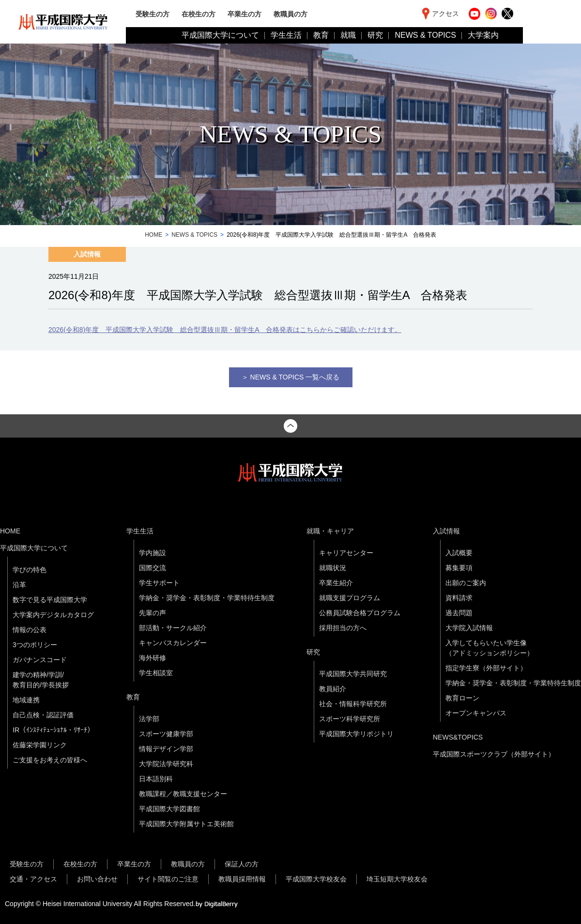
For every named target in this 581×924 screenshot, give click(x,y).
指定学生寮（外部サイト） (486, 668)
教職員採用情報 (242, 879)
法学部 (149, 719)
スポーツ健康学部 (166, 734)
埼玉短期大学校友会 (397, 879)
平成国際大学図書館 (169, 809)
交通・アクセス (33, 879)
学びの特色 (30, 570)
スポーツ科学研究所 (350, 719)
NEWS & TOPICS (425, 35)
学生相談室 (156, 673)
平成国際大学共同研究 (353, 674)
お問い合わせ (97, 879)
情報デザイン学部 (166, 749)
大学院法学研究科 (166, 764)
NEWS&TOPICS (458, 737)
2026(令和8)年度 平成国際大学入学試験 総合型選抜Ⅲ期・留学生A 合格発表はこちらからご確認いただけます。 (225, 330)
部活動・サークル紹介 (173, 628)
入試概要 (459, 553)
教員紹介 (333, 689)
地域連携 (26, 700)
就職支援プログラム (350, 598)
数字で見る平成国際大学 (50, 600)
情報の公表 (30, 630)
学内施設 (153, 553)
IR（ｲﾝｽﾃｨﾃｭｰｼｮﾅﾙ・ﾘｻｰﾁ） (53, 730)
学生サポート (159, 583)
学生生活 (286, 35)
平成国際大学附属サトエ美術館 (186, 824)
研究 (375, 35)
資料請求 (459, 598)
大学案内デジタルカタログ (53, 615)
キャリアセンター (346, 553)
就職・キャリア (330, 531)
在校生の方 (199, 14)
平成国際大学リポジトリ (356, 734)
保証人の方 (242, 864)
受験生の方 (153, 14)
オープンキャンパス (476, 713)
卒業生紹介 (336, 583)
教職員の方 (290, 14)
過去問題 (459, 613)
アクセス (445, 14)
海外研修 (153, 658)
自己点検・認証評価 (43, 715)
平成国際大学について (220, 35)
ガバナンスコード (40, 660)
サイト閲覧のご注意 (168, 879)
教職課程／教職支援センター (183, 794)
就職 (348, 35)
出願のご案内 (466, 583)
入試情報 (446, 531)
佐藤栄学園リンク (40, 745)
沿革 (19, 585)
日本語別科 (156, 779)
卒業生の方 (245, 14)
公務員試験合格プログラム (360, 613)
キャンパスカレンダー (173, 643)
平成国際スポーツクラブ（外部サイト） (494, 754)
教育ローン (462, 698)
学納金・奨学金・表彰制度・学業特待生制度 (207, 598)
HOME (153, 235)
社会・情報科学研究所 (353, 704)
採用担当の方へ (343, 628)
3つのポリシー (35, 645)
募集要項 (459, 568)
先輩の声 (153, 613)
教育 (321, 35)
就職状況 (333, 568)
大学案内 (483, 35)
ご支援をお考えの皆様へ (50, 760)
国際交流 (153, 568)
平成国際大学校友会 (316, 879)
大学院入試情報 (469, 628)
